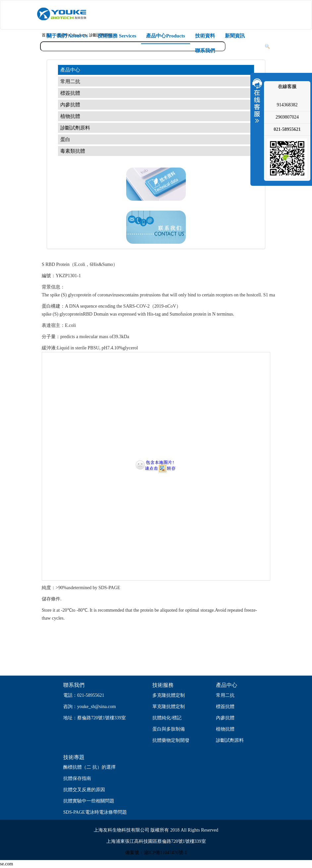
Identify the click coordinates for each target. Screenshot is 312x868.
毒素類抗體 (73, 151)
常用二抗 (70, 81)
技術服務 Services (117, 36)
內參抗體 (70, 105)
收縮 (256, 100)
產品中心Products (165, 36)
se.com (6, 864)
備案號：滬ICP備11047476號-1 (156, 853)
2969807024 (287, 117)
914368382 (287, 105)
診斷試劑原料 (75, 128)
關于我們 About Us (67, 36)
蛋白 (65, 139)
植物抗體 (70, 116)
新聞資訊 (235, 36)
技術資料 (205, 36)
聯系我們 (205, 51)
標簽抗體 (70, 93)
